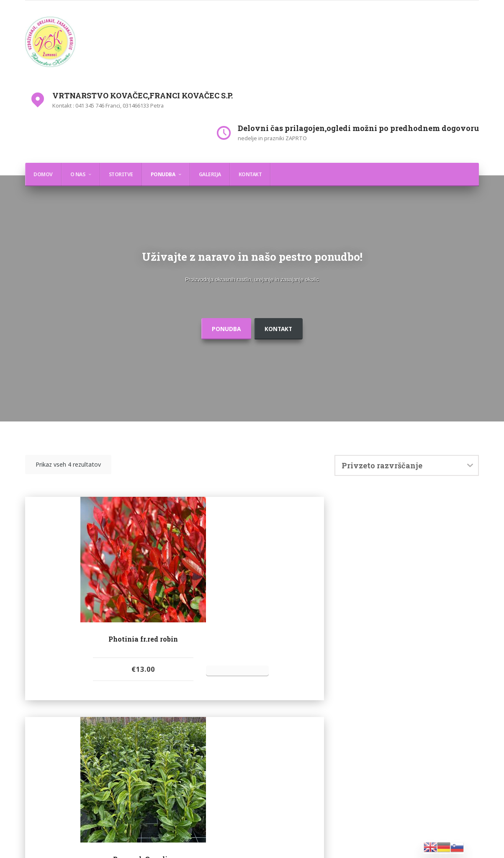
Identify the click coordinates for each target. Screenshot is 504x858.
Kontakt (250, 174)
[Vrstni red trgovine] (407, 483)
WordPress (281, 840)
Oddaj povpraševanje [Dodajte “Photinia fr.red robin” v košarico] (77, 706)
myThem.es (345, 840)
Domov (43, 174)
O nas (78, 174)
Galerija (210, 174)
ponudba (220, 346)
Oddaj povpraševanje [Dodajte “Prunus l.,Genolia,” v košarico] (194, 706)
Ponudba (163, 174)
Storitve (121, 174)
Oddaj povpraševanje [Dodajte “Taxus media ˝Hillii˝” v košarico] (427, 706)
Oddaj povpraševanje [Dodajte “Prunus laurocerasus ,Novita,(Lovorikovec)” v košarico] (310, 718)
